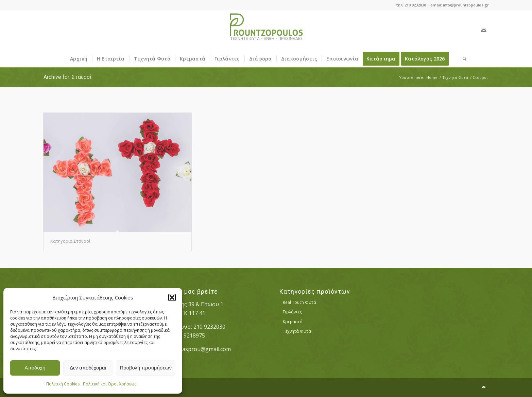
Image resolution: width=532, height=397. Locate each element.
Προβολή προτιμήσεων (146, 368)
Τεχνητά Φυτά (297, 331)
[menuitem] (79, 59)
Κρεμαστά (293, 322)
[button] (172, 297)
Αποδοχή (35, 368)
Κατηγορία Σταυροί (70, 241)
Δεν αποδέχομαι (88, 368)
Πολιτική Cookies (63, 384)
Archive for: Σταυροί (67, 77)
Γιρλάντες (292, 312)
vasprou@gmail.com (205, 349)
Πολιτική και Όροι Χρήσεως (110, 384)
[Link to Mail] (484, 30)
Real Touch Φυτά (299, 302)
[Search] (462, 59)
